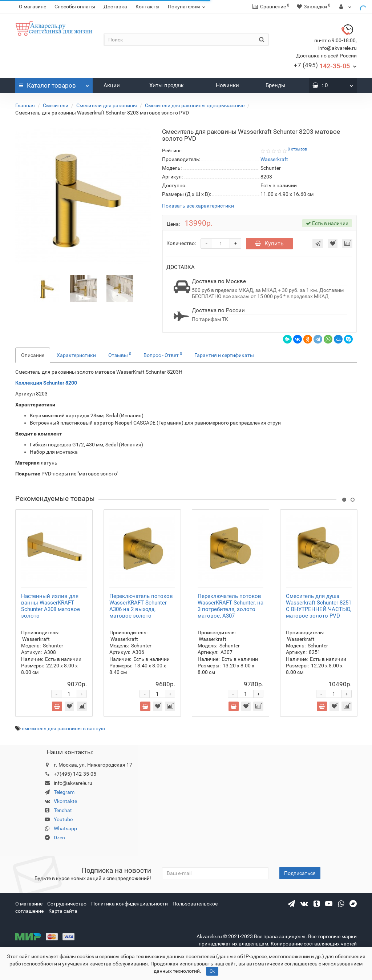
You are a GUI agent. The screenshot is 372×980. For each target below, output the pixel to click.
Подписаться (300, 873)
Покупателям (187, 7)
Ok (212, 971)
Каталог (54, 84)
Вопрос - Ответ (163, 355)
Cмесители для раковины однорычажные (195, 105)
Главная (25, 105)
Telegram (64, 792)
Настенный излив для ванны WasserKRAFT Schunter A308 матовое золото (50, 606)
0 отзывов (297, 149)
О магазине (33, 7)
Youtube (63, 819)
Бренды (276, 85)
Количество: (181, 243)
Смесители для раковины (107, 105)
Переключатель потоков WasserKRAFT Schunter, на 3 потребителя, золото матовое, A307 (231, 606)
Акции (112, 85)
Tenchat (63, 810)
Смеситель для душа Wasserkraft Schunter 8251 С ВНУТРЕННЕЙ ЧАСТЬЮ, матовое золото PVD (319, 606)
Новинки (227, 85)
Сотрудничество (67, 904)
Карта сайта (63, 911)
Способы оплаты (75, 7)
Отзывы (120, 355)
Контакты (147, 7)
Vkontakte (65, 801)
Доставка (115, 7)
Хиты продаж (166, 85)
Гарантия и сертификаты (224, 355)
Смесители (56, 105)
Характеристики (76, 355)
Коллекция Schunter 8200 (46, 383)
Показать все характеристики (198, 206)
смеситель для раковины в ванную (63, 728)
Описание (33, 355)
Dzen (59, 838)
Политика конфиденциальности (130, 904)
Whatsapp (65, 828)
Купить (269, 243)
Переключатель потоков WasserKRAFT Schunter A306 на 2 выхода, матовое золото (141, 606)
